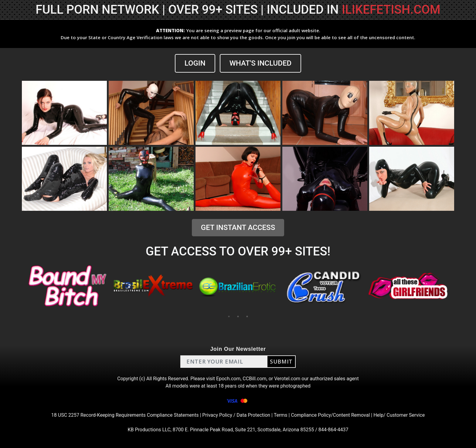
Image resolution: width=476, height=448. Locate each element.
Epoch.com (228, 379)
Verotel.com (287, 379)
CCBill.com (254, 379)
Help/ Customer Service (399, 415)
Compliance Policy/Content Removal (330, 415)
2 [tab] (238, 316)
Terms (281, 415)
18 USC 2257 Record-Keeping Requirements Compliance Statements (125, 415)
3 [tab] (247, 316)
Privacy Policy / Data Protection (236, 415)
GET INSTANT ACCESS (238, 227)
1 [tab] (229, 316)
